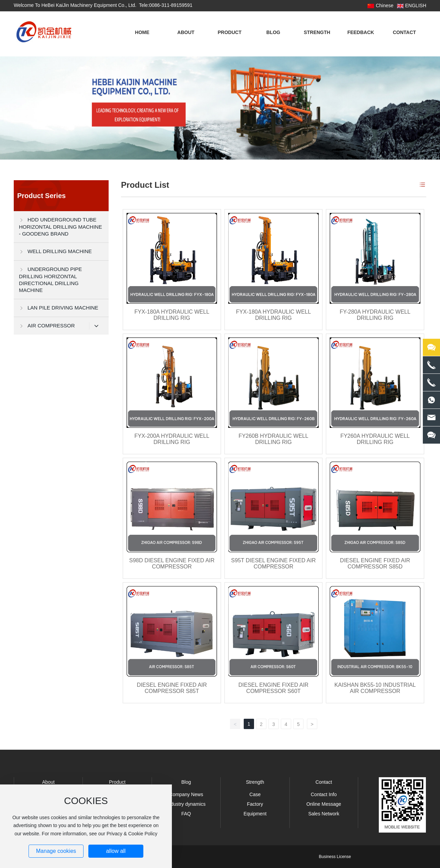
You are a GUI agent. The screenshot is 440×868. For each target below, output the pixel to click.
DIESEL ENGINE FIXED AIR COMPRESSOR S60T (274, 688)
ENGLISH (416, 6)
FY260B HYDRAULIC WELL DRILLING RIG (273, 439)
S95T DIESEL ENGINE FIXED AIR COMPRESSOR (273, 563)
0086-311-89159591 (171, 5)
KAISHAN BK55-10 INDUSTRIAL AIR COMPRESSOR (375, 688)
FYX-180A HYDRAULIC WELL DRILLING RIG (172, 315)
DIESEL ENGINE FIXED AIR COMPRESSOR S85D (375, 563)
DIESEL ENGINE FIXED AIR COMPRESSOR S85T (172, 688)
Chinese (384, 6)
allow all (116, 851)
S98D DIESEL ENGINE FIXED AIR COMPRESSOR (172, 563)
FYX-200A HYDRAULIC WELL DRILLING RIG (172, 439)
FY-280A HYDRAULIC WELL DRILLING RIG (375, 315)
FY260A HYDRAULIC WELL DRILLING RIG (375, 439)
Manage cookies (56, 851)
